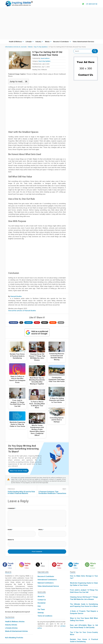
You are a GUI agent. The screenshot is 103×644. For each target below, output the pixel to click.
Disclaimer (42, 599)
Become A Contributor (61, 42)
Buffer (45, 323)
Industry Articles (11, 621)
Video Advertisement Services (83, 42)
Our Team (41, 606)
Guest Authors (45, 59)
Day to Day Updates (44, 62)
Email (61, 323)
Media (47, 42)
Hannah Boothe (16, 297)
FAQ (39, 603)
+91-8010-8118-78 (93, 4)
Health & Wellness (15, 42)
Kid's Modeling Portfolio (14, 634)
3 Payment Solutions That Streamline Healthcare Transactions (52, 492)
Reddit (53, 323)
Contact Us (42, 596)
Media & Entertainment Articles (16, 628)
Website (11, 538)
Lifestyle (29, 42)
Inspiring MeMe (48, 642)
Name (10, 529)
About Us (41, 593)
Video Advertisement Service (48, 583)
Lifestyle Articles (11, 624)
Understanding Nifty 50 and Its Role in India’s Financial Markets (21, 492)
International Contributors (47, 576)
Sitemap (41, 609)
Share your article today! (19, 471)
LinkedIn (29, 323)
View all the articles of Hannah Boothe (22, 311)
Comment (12, 509)
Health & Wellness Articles (15, 618)
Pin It (37, 323)
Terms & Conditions (45, 612)
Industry (38, 42)
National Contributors (46, 579)
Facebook (14, 323)
